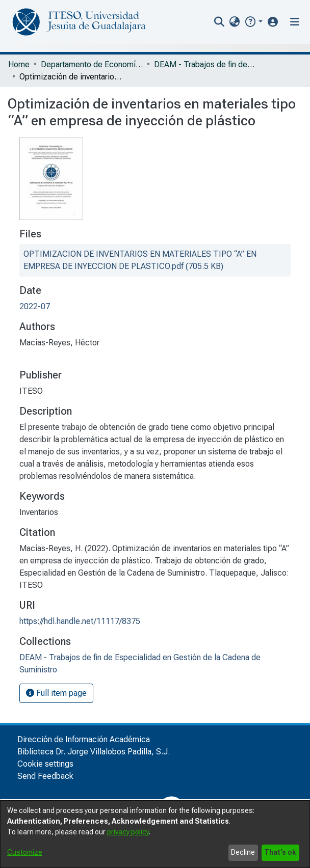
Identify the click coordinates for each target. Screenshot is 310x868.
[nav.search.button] (219, 22)
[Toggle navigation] (295, 22)
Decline (243, 852)
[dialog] (155, 834)
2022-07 (35, 306)
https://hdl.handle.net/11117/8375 (80, 621)
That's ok (280, 852)
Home (19, 64)
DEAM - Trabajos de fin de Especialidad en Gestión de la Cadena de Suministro (205, 64)
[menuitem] (235, 22)
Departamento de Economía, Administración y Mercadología (92, 64)
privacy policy (128, 832)
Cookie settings (45, 764)
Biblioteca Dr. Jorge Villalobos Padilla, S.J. (94, 752)
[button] (253, 22)
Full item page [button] (56, 693)
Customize (25, 852)
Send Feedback (45, 776)
